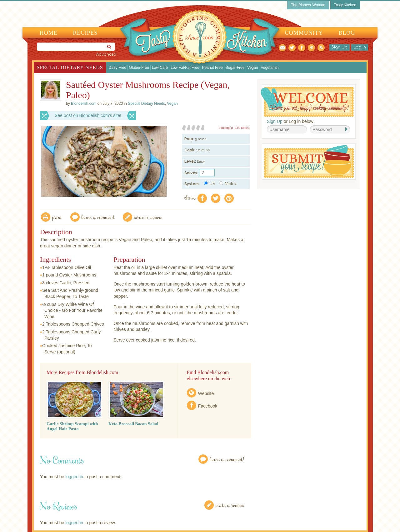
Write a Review (230, 505)
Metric (228, 184)
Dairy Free (117, 68)
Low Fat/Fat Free (185, 68)
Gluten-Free (139, 68)
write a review (148, 217)
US (209, 184)
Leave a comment (98, 217)
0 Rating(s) (226, 128)
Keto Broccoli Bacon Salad (133, 424)
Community (304, 33)
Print (57, 217)
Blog (347, 33)
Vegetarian (270, 68)
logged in (74, 477)
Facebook (208, 406)
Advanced (106, 54)
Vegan (252, 68)
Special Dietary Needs (70, 67)
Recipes (85, 33)
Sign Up (340, 47)
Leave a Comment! (227, 459)
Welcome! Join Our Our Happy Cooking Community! (307, 102)
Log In (360, 47)
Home (49, 33)
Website (206, 393)
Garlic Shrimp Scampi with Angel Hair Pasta (72, 426)
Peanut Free (212, 68)
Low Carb (160, 68)
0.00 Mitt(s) (242, 128)
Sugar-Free (235, 68)
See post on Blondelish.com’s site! (88, 115)
